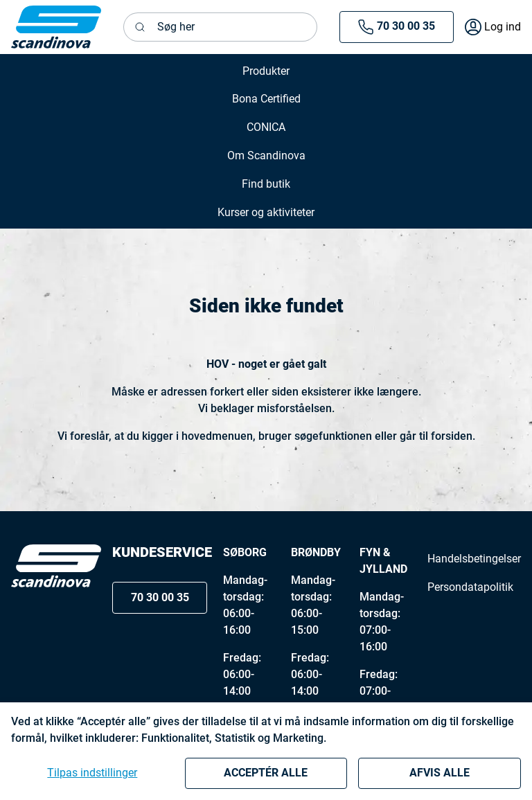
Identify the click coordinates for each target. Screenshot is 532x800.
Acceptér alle (266, 773)
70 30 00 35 (396, 27)
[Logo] (56, 566)
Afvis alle (440, 773)
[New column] (56, 27)
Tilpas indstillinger (92, 773)
